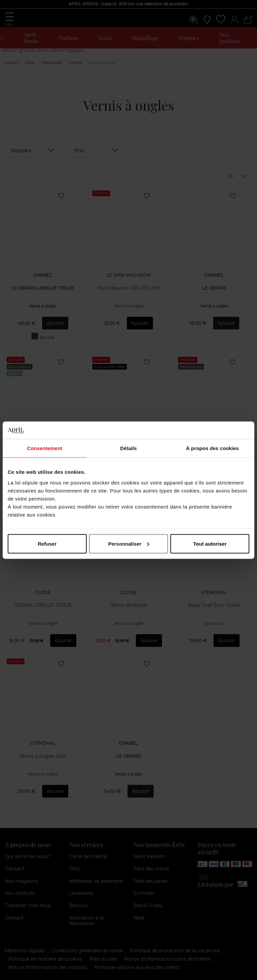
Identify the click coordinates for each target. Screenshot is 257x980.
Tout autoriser (210, 543)
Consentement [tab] (45, 448)
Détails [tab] (128, 448)
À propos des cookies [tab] (212, 448)
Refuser (47, 543)
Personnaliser (129, 543)
